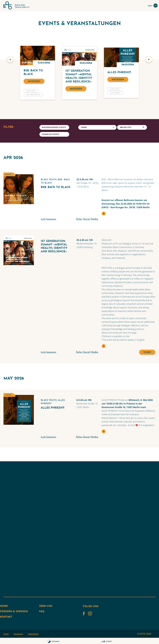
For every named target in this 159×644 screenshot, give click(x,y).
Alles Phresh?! (119, 72)
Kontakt (6, 617)
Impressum (18, 634)
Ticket (147, 352)
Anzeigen (34, 81)
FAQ (42, 611)
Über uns (46, 606)
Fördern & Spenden (14, 611)
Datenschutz (33, 634)
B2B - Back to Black (33, 95)
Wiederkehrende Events (54, 127)
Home (4, 606)
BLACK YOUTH (31, 91)
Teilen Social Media (87, 219)
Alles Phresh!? (115, 93)
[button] (10, 60)
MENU (153, 6)
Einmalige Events (51, 134)
